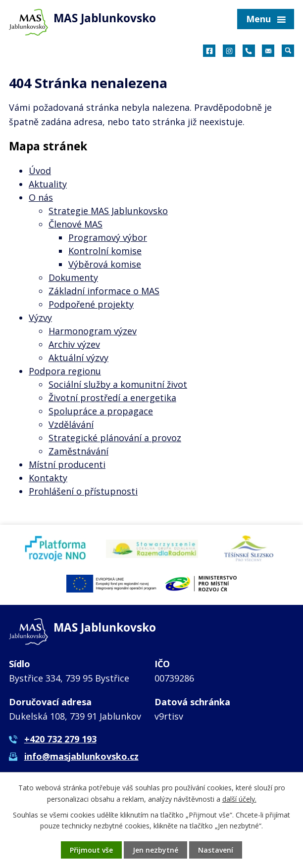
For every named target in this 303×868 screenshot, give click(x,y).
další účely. (239, 799)
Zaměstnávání (78, 451)
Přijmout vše (91, 850)
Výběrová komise (105, 264)
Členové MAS (76, 224)
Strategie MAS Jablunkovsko (108, 211)
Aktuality (48, 184)
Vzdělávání (71, 424)
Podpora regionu (65, 371)
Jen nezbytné (155, 850)
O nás (41, 197)
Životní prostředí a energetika (112, 398)
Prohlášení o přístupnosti (83, 491)
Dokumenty (73, 277)
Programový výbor (108, 237)
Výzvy (40, 318)
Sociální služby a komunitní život (118, 384)
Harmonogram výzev (93, 331)
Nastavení (216, 850)
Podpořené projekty (91, 304)
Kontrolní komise (105, 251)
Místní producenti (67, 464)
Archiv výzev (74, 344)
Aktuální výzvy (78, 358)
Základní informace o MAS (104, 291)
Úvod (40, 171)
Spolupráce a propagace (101, 411)
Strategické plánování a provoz (115, 438)
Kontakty (48, 478)
